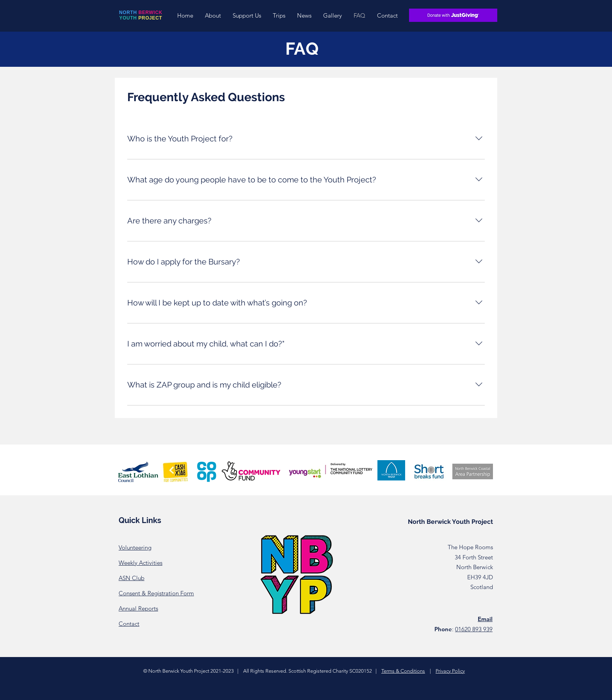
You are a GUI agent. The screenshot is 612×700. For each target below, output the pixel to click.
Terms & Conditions (403, 671)
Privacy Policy (450, 671)
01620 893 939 (474, 629)
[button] (213, 15)
